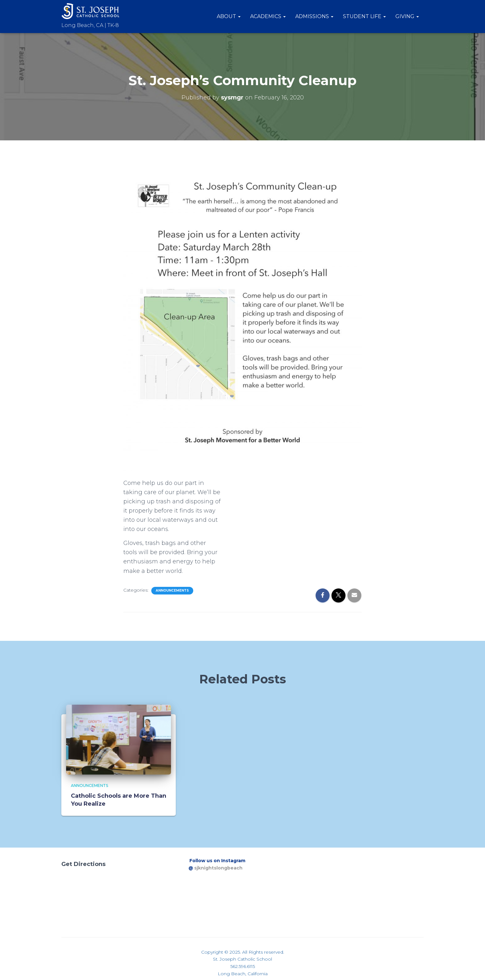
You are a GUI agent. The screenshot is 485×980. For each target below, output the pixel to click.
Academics (268, 16)
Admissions (314, 16)
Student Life (364, 16)
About (229, 16)
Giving (407, 16)
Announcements (172, 591)
